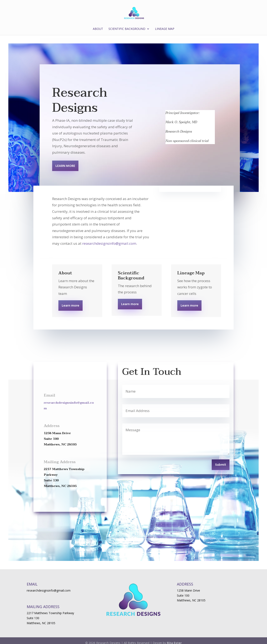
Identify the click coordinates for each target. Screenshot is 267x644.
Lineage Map (165, 29)
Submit (221, 460)
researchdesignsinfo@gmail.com (109, 239)
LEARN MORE (65, 162)
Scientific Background (127, 29)
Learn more (71, 301)
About (98, 29)
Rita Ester (174, 638)
